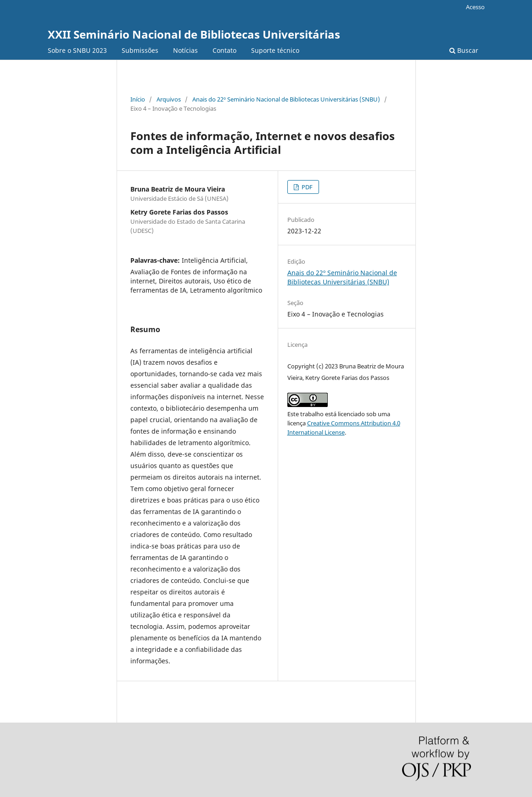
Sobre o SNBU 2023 (77, 50)
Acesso (475, 7)
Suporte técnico (275, 50)
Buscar (464, 50)
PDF (306, 187)
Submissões (140, 50)
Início (138, 99)
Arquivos (169, 99)
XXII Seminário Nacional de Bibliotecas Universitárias (194, 34)
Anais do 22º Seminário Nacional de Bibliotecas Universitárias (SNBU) (286, 99)
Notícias (185, 50)
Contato (224, 50)
